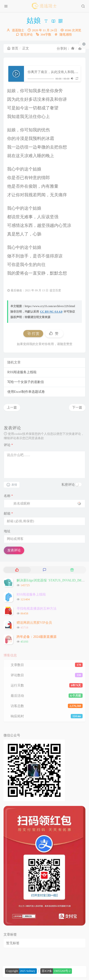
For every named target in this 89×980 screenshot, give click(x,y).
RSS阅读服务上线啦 (22, 372)
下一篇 (77, 407)
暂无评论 (27, 35)
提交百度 (55, 290)
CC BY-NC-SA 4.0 (51, 312)
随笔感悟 (66, 35)
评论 (8, 445)
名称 (8, 496)
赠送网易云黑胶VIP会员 (34, 623)
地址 (7, 531)
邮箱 (8, 514)
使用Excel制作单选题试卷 (26, 392)
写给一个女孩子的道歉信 (26, 382)
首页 (13, 48)
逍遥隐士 (18, 30)
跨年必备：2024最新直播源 (37, 637)
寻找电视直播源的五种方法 (37, 609)
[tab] (17, 570)
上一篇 (12, 407)
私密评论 (68, 485)
